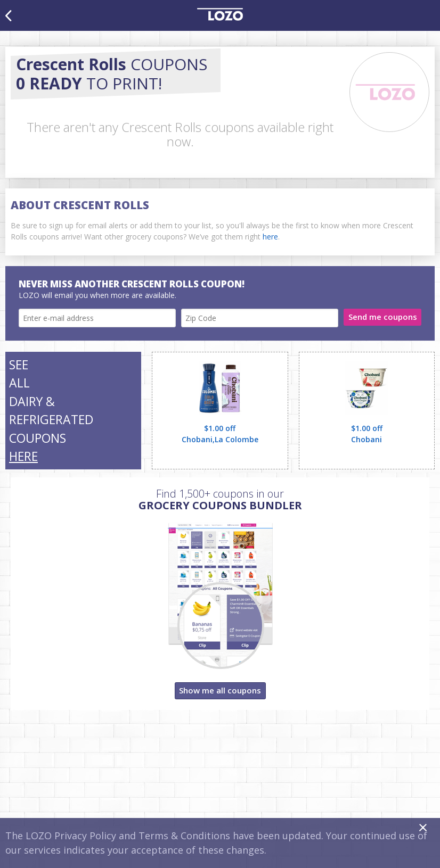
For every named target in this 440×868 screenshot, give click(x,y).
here (270, 237)
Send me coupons (383, 317)
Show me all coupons (220, 690)
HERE (23, 456)
